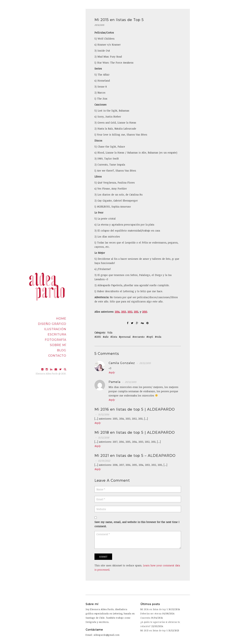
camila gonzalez (122, 363)
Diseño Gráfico (52, 324)
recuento (139, 337)
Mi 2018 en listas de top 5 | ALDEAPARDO (135, 432)
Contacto (57, 356)
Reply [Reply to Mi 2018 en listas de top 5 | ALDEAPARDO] (98, 446)
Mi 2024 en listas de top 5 (154, 609)
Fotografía (56, 340)
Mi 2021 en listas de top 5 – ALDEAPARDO (135, 456)
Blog (62, 350)
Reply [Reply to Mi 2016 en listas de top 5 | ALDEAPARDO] (98, 423)
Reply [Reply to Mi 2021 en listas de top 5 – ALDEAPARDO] (98, 469)
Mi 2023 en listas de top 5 (154, 630)
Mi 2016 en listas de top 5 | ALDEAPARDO (135, 409)
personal (126, 337)
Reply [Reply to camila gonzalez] (112, 372)
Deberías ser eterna (151, 613)
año (106, 337)
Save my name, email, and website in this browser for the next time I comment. (137, 524)
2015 (99, 337)
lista (115, 337)
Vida (110, 332)
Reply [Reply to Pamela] (112, 400)
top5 (151, 337)
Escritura (57, 334)
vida (159, 337)
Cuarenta (145, 618)
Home (61, 319)
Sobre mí (58, 345)
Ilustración (55, 329)
